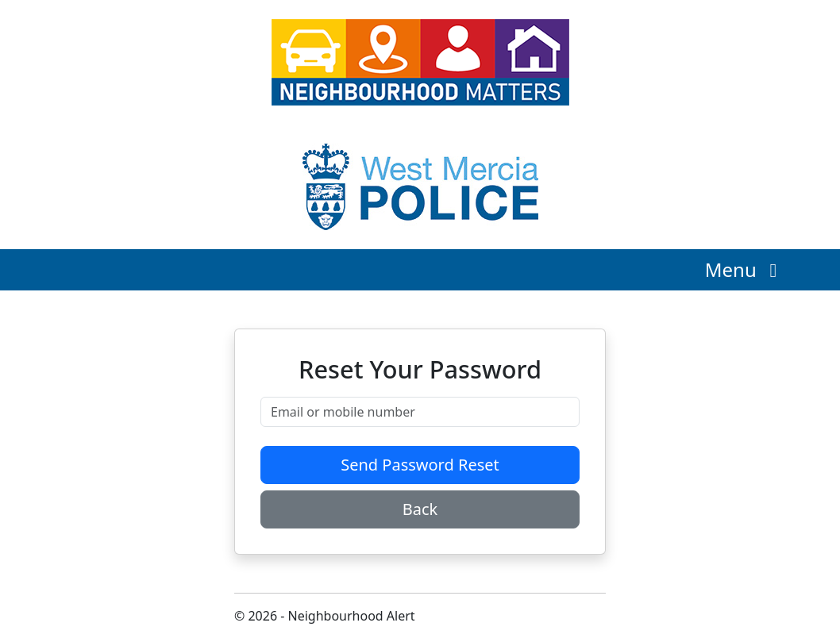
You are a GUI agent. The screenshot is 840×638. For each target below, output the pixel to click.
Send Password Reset (420, 465)
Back (420, 509)
